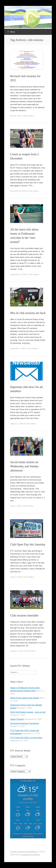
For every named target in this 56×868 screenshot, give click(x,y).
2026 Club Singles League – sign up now (28, 712)
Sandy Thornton (17, 719)
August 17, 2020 (17, 424)
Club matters (29, 116)
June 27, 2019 (16, 577)
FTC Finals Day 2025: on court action (26, 738)
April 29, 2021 (16, 116)
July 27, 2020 (15, 506)
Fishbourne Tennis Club (22, 18)
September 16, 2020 (18, 275)
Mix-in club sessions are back (28, 313)
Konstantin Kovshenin (30, 855)
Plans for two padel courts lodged (24, 698)
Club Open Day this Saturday (28, 544)
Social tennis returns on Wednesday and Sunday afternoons (24, 466)
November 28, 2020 (18, 191)
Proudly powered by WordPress (24, 852)
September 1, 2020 (18, 349)
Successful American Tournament (25, 723)
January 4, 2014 (17, 651)
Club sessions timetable (24, 615)
